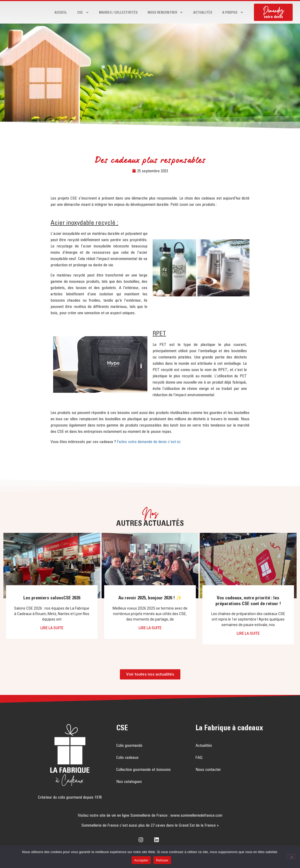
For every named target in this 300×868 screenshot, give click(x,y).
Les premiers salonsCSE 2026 (52, 598)
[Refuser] (292, 856)
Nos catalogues (129, 781)
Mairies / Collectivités (118, 12)
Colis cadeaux (127, 757)
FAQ (199, 757)
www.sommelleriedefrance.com (196, 815)
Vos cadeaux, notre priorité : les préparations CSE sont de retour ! (248, 601)
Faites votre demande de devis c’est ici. (149, 441)
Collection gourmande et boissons (143, 769)
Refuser (162, 860)
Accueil (61, 12)
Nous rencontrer (165, 12)
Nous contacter (208, 769)
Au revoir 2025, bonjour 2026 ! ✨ (150, 598)
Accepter (141, 860)
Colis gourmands (129, 745)
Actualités (203, 12)
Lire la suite (52, 628)
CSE (83, 12)
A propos (233, 12)
